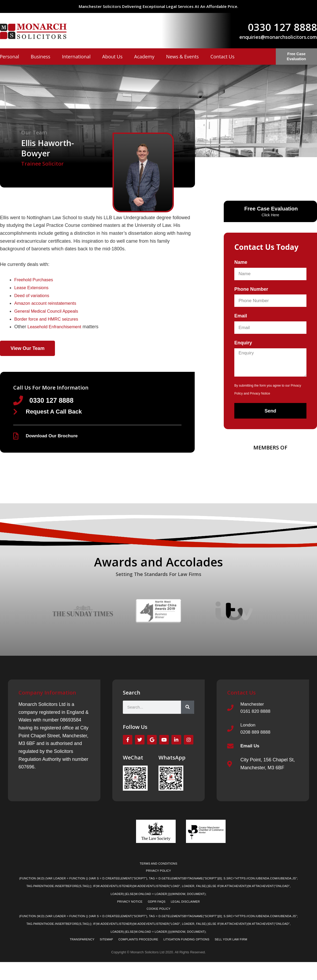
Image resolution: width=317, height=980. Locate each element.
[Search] (188, 710)
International (76, 57)
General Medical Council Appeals (49, 311)
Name (241, 262)
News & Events (183, 57)
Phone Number (251, 289)
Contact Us (222, 57)
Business (40, 57)
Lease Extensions (33, 288)
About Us (112, 57)
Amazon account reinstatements (48, 303)
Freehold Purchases (36, 280)
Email (241, 316)
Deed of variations (33, 296)
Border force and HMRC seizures (49, 319)
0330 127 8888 (282, 27)
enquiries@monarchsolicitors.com (278, 37)
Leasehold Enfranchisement (57, 327)
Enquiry (243, 343)
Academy (144, 57)
